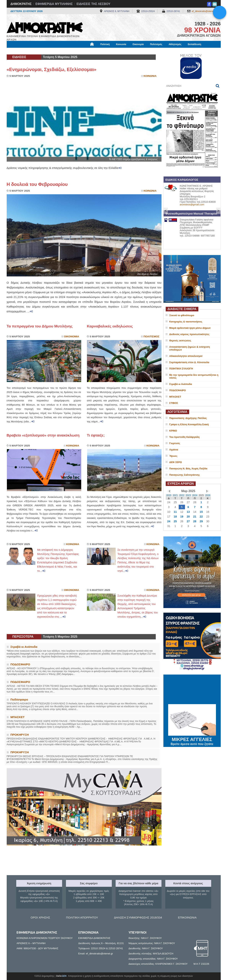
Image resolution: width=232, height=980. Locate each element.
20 (188, 517)
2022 (182, 495)
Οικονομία (138, 44)
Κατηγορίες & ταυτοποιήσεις (186, 322)
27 (188, 521)
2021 (175, 495)
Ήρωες (173, 456)
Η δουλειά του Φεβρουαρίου (37, 184)
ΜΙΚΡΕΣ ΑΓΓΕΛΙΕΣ (192, 739)
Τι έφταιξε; (96, 435)
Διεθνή (100, 51)
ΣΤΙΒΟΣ (174, 403)
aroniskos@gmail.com (192, 205)
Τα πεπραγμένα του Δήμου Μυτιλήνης (40, 326)
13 (188, 512)
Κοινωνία (121, 44)
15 (201, 512)
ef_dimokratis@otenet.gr (204, 11)
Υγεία (72, 51)
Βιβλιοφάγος (55, 51)
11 (175, 512)
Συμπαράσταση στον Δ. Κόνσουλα (189, 362)
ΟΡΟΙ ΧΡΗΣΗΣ (40, 917)
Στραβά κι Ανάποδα (181, 384)
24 (169, 521)
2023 (188, 495)
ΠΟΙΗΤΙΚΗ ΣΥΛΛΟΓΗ (181, 369)
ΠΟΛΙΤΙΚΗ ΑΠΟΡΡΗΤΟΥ (82, 917)
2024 (195, 495)
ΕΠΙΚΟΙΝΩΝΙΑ (187, 917)
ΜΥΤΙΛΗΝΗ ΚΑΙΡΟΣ (192, 690)
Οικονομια (72, 337)
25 (175, 521)
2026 (208, 495)
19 (182, 517)
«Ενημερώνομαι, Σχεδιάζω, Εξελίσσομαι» (52, 69)
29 (201, 521)
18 (175, 517)
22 (201, 517)
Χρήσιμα (86, 51)
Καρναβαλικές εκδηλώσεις (110, 326)
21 (195, 517)
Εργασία (37, 51)
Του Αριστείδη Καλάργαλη (185, 437)
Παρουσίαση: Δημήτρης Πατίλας (188, 418)
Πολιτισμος (151, 337)
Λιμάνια (174, 450)
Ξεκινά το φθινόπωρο (182, 315)
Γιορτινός (175, 443)
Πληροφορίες (118, 51)
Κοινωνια (150, 76)
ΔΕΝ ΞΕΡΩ (176, 462)
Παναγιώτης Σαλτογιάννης (185, 475)
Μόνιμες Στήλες (18, 51)
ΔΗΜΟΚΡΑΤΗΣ (21, 4)
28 (195, 521)
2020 (169, 495)
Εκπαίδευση (195, 44)
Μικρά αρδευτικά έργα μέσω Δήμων (190, 328)
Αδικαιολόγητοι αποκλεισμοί (186, 356)
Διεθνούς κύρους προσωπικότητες (189, 334)
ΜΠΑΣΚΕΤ (175, 397)
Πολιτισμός (156, 44)
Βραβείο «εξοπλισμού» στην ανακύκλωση (43, 435)
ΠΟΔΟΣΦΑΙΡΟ (178, 390)
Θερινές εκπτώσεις (180, 341)
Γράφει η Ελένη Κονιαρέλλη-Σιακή (189, 424)
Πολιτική (105, 44)
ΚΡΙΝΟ (173, 431)
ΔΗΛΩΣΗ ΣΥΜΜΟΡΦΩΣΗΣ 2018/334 (138, 917)
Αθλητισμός (175, 44)
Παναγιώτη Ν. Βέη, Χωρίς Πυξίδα (188, 469)
